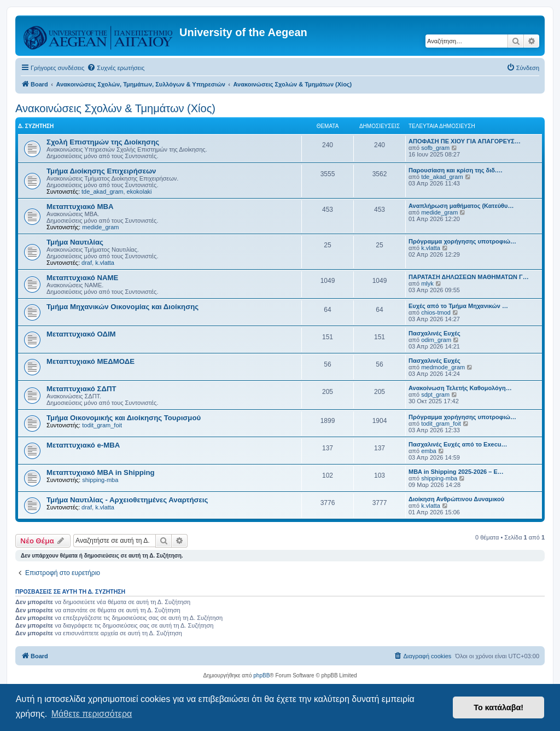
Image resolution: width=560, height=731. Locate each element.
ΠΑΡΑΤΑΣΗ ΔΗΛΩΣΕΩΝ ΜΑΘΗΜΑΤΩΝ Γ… (469, 277)
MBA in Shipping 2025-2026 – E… (456, 472)
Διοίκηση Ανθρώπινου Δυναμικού (456, 499)
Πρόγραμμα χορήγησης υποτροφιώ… (462, 241)
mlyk (427, 283)
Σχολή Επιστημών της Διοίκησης (103, 142)
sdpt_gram (435, 394)
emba (429, 451)
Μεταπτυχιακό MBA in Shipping (101, 472)
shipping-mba (100, 480)
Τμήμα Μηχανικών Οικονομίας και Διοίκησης (122, 307)
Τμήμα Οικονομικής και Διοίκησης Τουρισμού (124, 418)
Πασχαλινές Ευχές (434, 333)
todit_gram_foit (102, 425)
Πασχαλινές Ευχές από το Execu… (458, 444)
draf (87, 263)
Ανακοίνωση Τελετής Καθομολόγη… (460, 388)
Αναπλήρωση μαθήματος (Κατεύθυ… (461, 206)
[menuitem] (116, 68)
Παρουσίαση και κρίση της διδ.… (456, 170)
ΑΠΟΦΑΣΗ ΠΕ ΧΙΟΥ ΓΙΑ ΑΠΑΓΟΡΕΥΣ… (465, 141)
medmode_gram (443, 367)
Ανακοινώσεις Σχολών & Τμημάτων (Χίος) (115, 108)
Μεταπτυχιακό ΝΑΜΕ (82, 278)
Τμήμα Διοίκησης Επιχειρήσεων (101, 171)
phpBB (261, 675)
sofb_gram (435, 148)
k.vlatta (105, 263)
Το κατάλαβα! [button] (498, 707)
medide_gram (100, 227)
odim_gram (436, 340)
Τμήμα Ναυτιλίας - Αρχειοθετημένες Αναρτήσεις (127, 500)
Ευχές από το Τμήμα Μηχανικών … (458, 306)
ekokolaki (139, 192)
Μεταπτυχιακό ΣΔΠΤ (81, 389)
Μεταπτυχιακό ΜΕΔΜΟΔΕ (91, 361)
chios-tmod (436, 312)
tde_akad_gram (102, 192)
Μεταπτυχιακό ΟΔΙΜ (81, 334)
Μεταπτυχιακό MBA (80, 207)
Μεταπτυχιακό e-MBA (83, 445)
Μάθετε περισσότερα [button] (92, 714)
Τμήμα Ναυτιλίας (75, 242)
